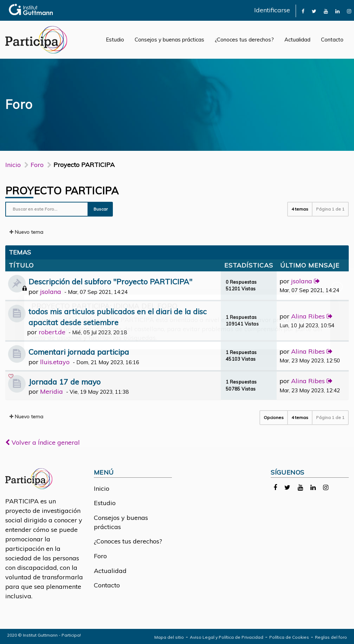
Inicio (13, 165)
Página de (330, 209)
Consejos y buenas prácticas (169, 40)
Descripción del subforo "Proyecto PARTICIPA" (110, 281)
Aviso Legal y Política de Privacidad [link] (227, 637)
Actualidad (297, 40)
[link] (303, 11)
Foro (100, 556)
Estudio (115, 40)
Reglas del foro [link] (331, 637)
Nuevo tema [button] (26, 232)
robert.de (52, 332)
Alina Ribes (308, 316)
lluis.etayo (55, 362)
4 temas (300, 209)
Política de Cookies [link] (289, 637)
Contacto (332, 40)
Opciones (274, 417)
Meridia (52, 391)
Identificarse (272, 10)
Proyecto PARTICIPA (62, 191)
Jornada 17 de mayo (65, 382)
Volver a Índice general (43, 442)
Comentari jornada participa (79, 352)
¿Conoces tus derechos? (244, 40)
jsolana (51, 292)
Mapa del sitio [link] (169, 637)
